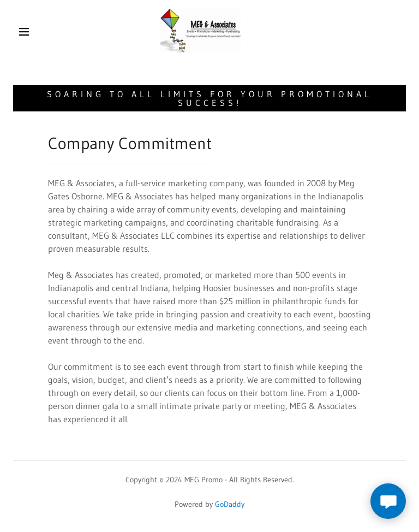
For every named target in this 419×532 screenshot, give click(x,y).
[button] (24, 32)
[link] (201, 31)
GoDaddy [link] (230, 504)
